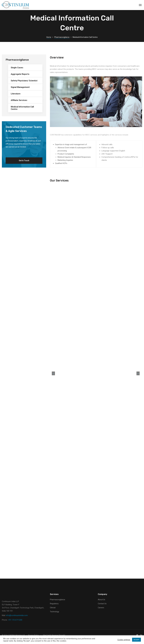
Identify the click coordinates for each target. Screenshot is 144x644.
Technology (55, 615)
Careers (101, 611)
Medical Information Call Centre (22, 108)
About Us (101, 603)
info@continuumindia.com (17, 619)
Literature (16, 94)
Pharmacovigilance (62, 37)
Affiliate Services (19, 100)
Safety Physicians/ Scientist (24, 81)
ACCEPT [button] (136, 640)
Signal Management (20, 87)
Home (49, 37)
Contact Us (102, 607)
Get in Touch (24, 161)
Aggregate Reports (20, 74)
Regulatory (54, 607)
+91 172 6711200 (15, 623)
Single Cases (17, 68)
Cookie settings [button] (124, 640)
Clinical (53, 611)
